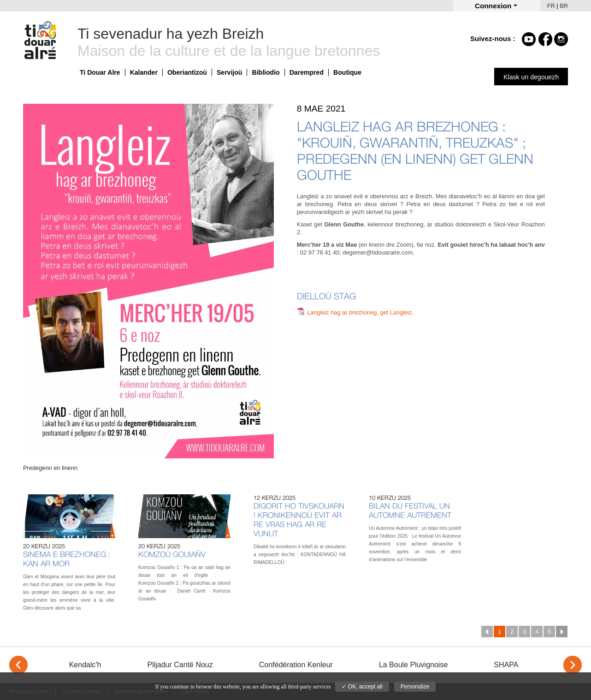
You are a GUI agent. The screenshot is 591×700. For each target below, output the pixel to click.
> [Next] (573, 665)
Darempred (307, 72)
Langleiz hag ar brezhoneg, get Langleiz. (360, 312)
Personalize (415, 687)
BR (564, 6)
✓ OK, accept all (362, 687)
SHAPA (506, 665)
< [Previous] (18, 665)
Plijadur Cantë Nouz (180, 665)
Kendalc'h (85, 665)
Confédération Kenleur (296, 665)
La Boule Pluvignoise (413, 665)
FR (551, 6)
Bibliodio (266, 72)
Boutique (347, 72)
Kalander (144, 72)
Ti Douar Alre (100, 72)
